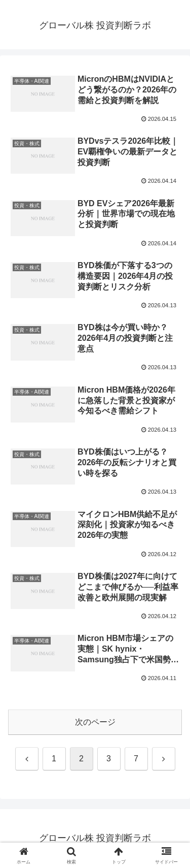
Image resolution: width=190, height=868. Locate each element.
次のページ (95, 722)
